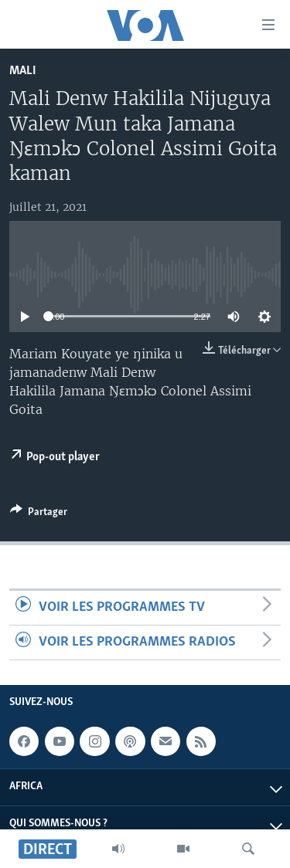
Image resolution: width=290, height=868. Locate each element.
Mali (23, 71)
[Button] (39, 514)
